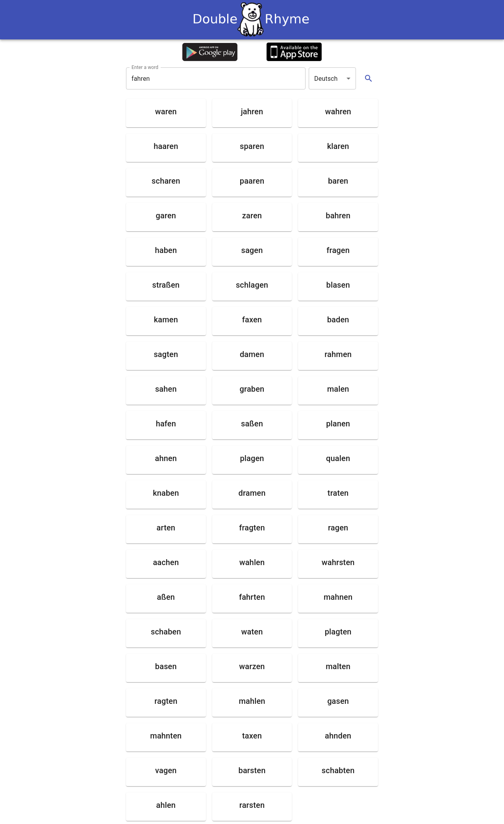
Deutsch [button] (326, 79)
